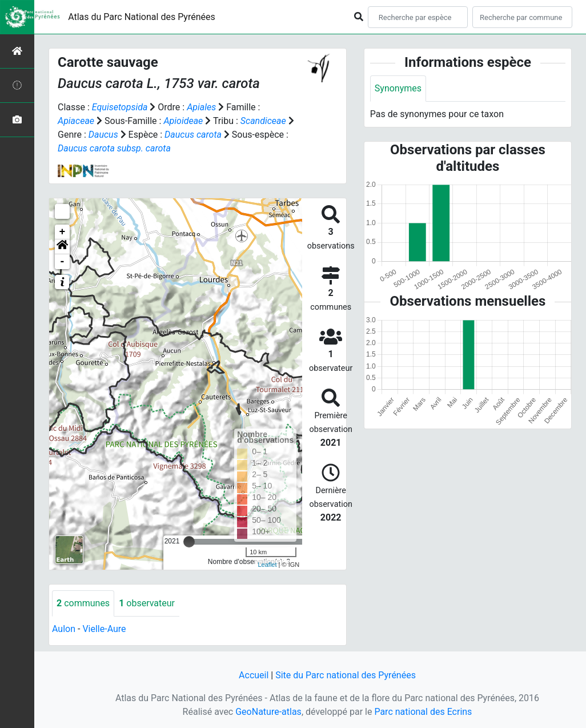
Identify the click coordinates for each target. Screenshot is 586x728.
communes (83, 603)
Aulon (64, 629)
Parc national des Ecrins (423, 712)
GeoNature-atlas (268, 712)
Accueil (254, 675)
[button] (62, 247)
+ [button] (63, 232)
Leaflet (267, 565)
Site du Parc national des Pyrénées (346, 675)
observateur (147, 603)
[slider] (189, 542)
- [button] (63, 262)
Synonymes (398, 88)
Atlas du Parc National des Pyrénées (142, 17)
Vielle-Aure (104, 629)
